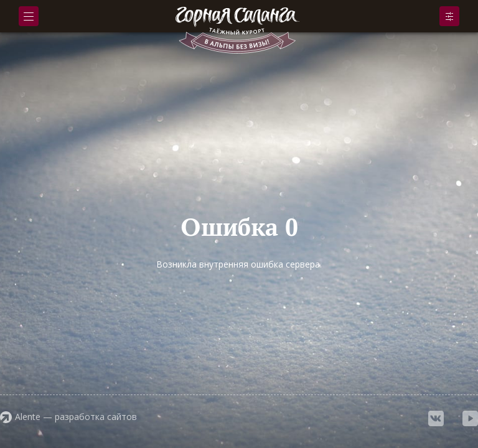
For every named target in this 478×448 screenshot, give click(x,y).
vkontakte (436, 418)
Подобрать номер (449, 16)
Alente (28, 417)
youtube (470, 418)
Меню (29, 16)
